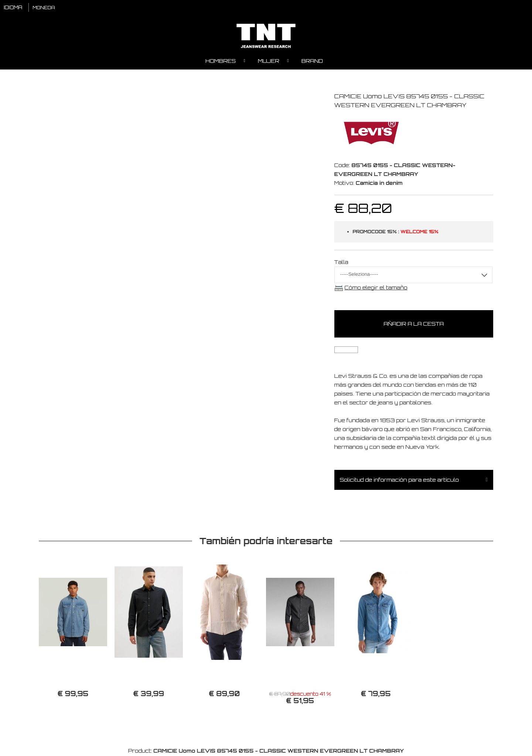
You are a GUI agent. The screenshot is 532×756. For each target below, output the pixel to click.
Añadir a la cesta (414, 324)
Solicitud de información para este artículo (399, 480)
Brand (312, 61)
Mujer (269, 61)
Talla (341, 262)
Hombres (221, 61)
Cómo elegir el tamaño (376, 288)
